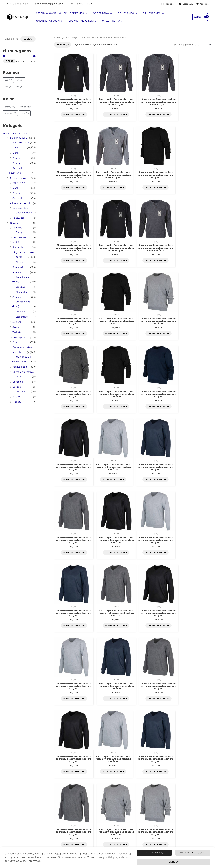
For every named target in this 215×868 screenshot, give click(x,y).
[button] (80, 13)
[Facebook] (168, 4)
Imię (25, 803)
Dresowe (21, 293)
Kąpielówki (19, 189)
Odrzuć (174, 862)
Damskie (17, 234)
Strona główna (62, 37)
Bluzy (16, 348)
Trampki (20, 239)
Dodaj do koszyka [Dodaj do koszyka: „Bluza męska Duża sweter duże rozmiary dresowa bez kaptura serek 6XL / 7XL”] (73, 113)
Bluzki (16, 248)
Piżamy (16, 164)
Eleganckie (22, 298)
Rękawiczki (19, 224)
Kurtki (19, 263)
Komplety (18, 254)
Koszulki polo (20, 373)
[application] (88, 13)
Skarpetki (18, 205)
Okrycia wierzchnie (23, 259)
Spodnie (17, 279)
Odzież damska (18, 244)
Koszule (17, 359)
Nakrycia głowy (21, 214)
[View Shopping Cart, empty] (200, 17)
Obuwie (14, 229)
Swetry (16, 334)
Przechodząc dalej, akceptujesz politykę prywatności (35, 827)
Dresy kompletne (22, 354)
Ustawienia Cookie (193, 853)
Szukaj (28, 39)
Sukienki (17, 328)
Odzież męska (17, 344)
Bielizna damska (18, 144)
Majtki (16, 154)
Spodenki (18, 274)
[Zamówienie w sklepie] (192, 45)
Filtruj (9, 61)
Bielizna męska (18, 185)
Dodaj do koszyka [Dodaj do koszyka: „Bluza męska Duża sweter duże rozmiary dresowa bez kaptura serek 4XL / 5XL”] (113, 113)
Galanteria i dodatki (20, 210)
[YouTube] (203, 4)
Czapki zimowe (24, 219)
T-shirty (17, 339)
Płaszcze (20, 269)
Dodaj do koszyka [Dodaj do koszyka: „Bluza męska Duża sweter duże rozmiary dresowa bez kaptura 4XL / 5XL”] (113, 330)
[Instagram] (186, 4)
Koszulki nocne (21, 149)
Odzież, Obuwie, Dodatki (17, 140)
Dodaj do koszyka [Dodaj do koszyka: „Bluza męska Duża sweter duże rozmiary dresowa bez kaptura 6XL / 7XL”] (113, 185)
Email (26, 814)
